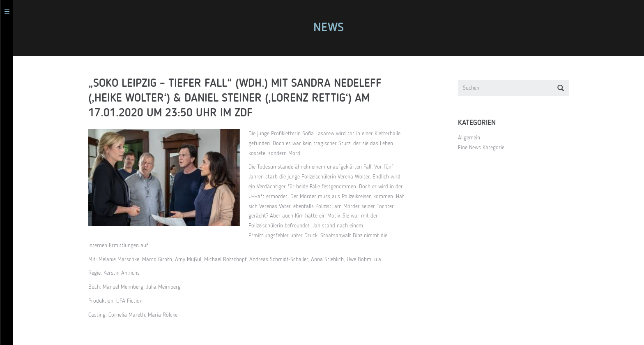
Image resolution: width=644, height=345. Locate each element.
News (331, 28)
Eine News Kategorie (484, 148)
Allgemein (472, 138)
